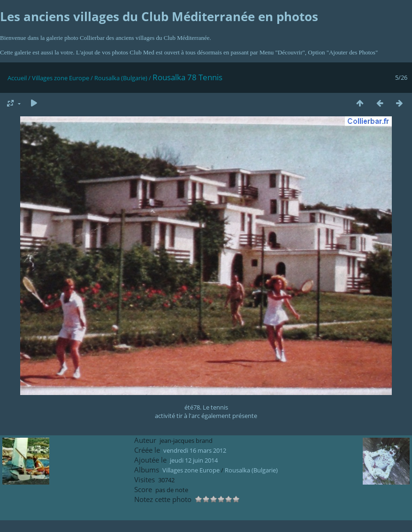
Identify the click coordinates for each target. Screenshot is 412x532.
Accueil (17, 78)
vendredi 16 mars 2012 (195, 450)
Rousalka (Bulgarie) (121, 78)
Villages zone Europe (61, 78)
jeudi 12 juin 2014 (194, 460)
